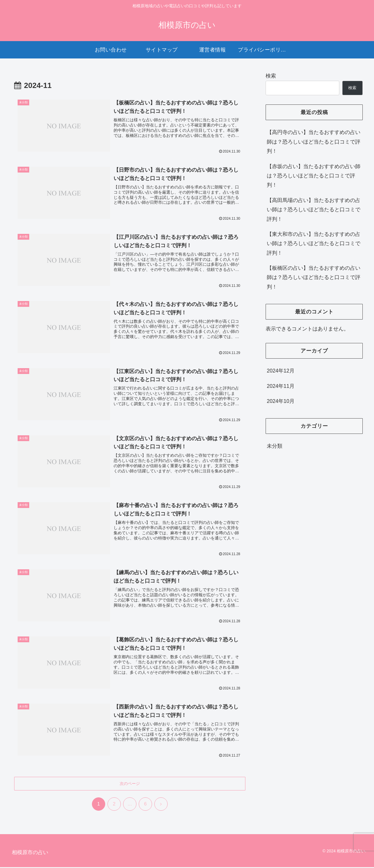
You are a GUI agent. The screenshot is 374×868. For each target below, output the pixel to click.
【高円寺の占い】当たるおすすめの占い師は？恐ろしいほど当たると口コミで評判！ (314, 142)
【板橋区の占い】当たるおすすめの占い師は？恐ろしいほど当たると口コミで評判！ (314, 277)
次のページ (130, 784)
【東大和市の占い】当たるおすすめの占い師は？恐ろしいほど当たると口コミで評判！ (314, 244)
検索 (271, 76)
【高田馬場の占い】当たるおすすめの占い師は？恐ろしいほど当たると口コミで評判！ (314, 210)
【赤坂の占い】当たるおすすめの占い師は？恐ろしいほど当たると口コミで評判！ (314, 176)
